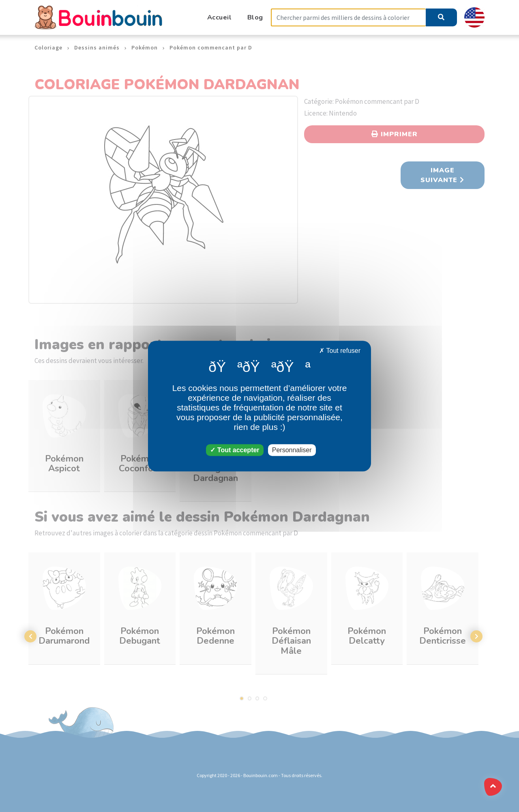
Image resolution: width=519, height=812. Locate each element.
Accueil (220, 17)
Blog (255, 17)
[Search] (348, 18)
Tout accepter (235, 450)
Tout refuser (340, 351)
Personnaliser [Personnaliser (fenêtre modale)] (292, 450)
